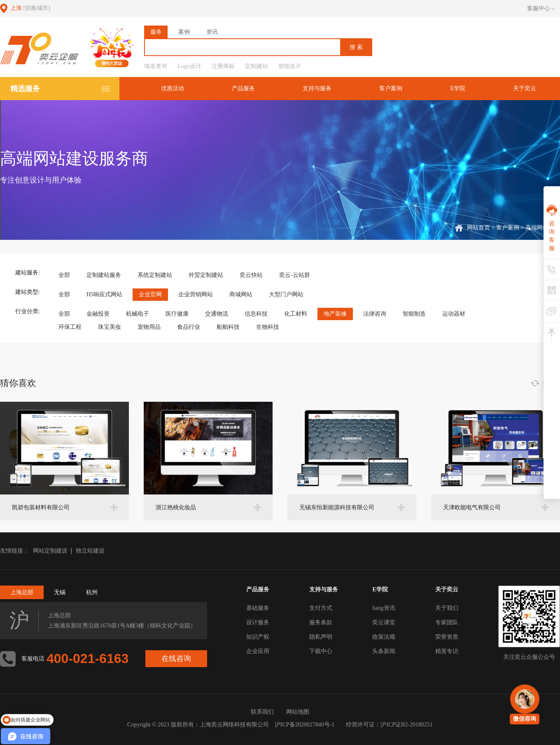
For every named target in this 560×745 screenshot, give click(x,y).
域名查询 (156, 66)
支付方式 (321, 608)
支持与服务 (317, 88)
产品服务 (243, 88)
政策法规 (384, 637)
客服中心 (541, 9)
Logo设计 (189, 66)
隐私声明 (321, 637)
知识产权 (258, 637)
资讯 (212, 32)
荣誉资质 (447, 637)
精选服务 (25, 89)
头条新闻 (384, 651)
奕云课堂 (384, 622)
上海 (30, 8)
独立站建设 (90, 551)
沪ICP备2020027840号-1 (304, 725)
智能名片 (290, 66)
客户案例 (391, 88)
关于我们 (447, 608)
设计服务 (258, 622)
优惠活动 (173, 88)
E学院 (458, 88)
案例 (184, 32)
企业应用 (258, 651)
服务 (156, 32)
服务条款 (321, 622)
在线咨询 (176, 658)
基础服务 (258, 608)
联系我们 (262, 712)
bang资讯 (384, 608)
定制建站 (257, 66)
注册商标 (223, 66)
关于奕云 (525, 88)
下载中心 (321, 651)
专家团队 (447, 622)
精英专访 (447, 651)
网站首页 (478, 228)
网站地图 (298, 712)
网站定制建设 (50, 551)
